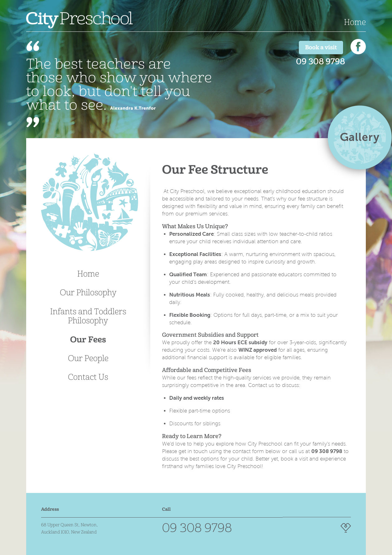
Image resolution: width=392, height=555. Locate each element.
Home (355, 22)
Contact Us (88, 377)
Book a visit (321, 47)
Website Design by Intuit (346, 528)
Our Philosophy (88, 292)
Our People (88, 358)
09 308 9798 (320, 61)
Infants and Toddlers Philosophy (88, 316)
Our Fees (88, 340)
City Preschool (79, 20)
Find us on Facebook (358, 47)
